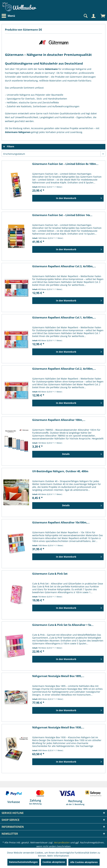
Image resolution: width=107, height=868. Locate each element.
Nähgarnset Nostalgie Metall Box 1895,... (58, 676)
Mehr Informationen (58, 856)
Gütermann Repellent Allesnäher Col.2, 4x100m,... (64, 369)
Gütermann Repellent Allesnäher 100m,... (59, 420)
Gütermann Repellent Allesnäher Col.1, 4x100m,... (64, 318)
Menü (8, 16)
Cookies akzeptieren (54, 862)
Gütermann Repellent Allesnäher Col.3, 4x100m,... (64, 266)
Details (82, 454)
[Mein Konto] (93, 16)
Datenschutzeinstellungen (23, 862)
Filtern (9, 146)
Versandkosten (62, 842)
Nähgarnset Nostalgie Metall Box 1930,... (58, 728)
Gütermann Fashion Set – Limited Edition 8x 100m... (65, 164)
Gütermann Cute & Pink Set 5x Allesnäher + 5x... (63, 625)
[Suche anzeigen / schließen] (85, 16)
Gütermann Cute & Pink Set (50, 574)
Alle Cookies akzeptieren (84, 862)
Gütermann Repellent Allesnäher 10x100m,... (61, 523)
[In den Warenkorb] (68, 198)
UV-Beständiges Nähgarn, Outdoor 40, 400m (60, 471)
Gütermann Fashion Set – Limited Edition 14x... (62, 215)
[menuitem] (9, 16)
